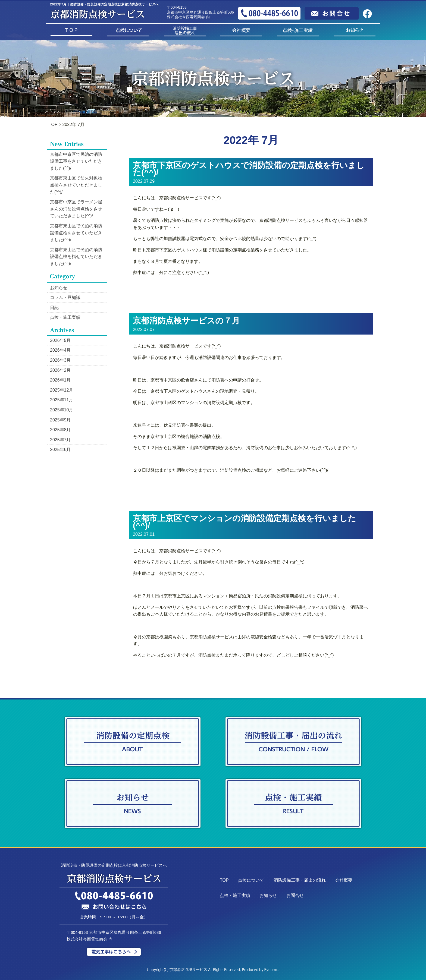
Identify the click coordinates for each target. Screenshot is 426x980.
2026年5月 (60, 340)
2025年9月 (60, 420)
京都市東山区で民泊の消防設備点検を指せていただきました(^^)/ (76, 257)
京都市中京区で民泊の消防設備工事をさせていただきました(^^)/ (76, 161)
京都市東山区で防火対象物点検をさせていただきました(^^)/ (76, 185)
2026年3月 (60, 360)
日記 (54, 308)
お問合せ (295, 895)
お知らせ (59, 288)
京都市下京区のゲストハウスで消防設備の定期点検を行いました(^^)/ (249, 169)
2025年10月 (62, 410)
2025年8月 (60, 430)
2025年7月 (60, 440)
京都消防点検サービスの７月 (186, 321)
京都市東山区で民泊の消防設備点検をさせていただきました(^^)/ (76, 233)
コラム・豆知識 (65, 297)
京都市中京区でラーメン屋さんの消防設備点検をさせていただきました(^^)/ (76, 209)
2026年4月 (60, 350)
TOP (53, 125)
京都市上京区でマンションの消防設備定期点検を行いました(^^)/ (245, 522)
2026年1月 (60, 380)
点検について (251, 880)
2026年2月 (60, 370)
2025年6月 (60, 450)
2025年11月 (62, 400)
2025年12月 (62, 390)
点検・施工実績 (65, 317)
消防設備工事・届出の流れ (300, 880)
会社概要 (344, 880)
